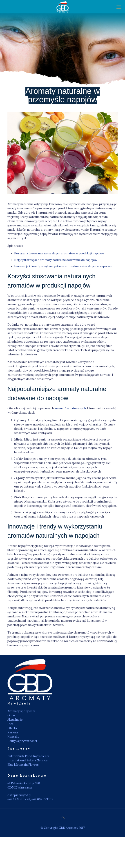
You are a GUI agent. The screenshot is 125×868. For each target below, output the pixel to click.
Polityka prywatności (22, 741)
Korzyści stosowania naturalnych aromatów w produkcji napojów (59, 253)
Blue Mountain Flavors (23, 765)
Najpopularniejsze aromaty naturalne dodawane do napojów (56, 260)
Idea (10, 724)
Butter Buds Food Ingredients (28, 756)
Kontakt (13, 737)
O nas (11, 715)
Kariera (13, 732)
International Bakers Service (27, 760)
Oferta (12, 728)
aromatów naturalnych (70, 408)
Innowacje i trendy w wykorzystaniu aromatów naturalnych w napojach (63, 266)
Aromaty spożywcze (21, 711)
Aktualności (15, 720)
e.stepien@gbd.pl (19, 795)
